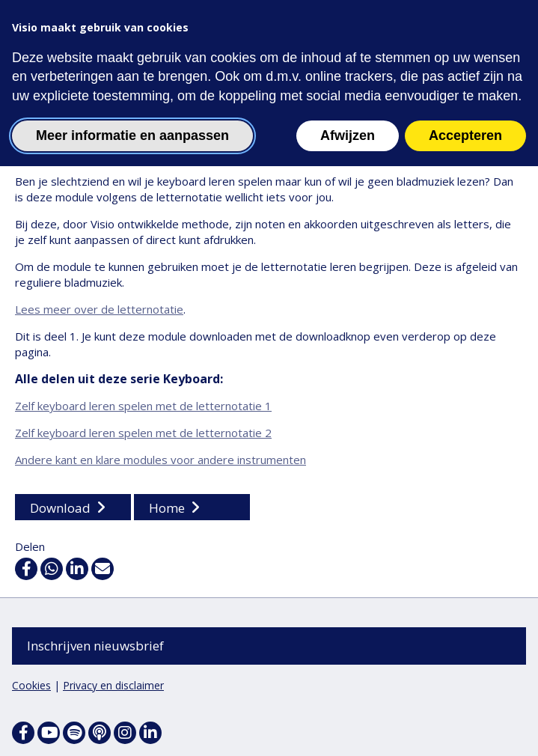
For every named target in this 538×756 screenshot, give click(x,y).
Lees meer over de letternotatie (99, 310)
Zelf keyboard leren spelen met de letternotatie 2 (143, 433)
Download (60, 509)
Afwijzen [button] (348, 135)
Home (167, 509)
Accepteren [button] (465, 135)
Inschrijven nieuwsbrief (95, 646)
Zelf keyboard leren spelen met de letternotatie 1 (143, 406)
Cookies (31, 685)
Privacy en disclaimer (113, 685)
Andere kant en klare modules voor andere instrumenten (161, 460)
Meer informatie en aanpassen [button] (132, 135)
